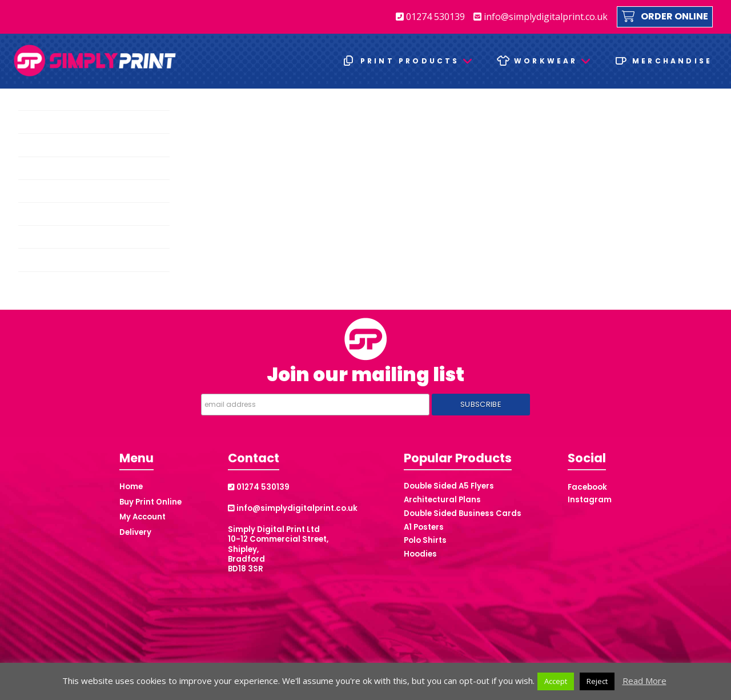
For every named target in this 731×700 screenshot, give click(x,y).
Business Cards (50, 145)
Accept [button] (556, 681)
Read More (644, 681)
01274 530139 (430, 17)
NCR (30, 214)
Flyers (32, 168)
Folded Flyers (46, 191)
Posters (36, 237)
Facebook (587, 487)
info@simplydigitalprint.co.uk (541, 17)
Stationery (40, 260)
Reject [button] (597, 681)
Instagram (590, 500)
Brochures (41, 122)
